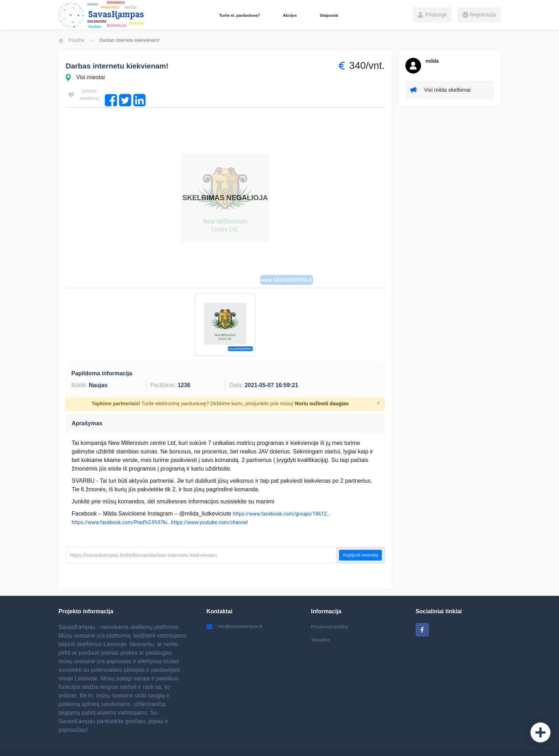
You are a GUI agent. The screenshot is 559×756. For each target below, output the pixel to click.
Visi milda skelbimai (442, 91)
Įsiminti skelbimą (84, 95)
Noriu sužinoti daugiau (322, 386)
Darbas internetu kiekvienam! (120, 66)
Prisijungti (432, 15)
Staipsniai (329, 15)
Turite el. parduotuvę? (240, 15)
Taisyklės (321, 623)
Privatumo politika (331, 609)
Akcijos (290, 15)
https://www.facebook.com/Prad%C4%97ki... (121, 504)
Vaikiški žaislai (259, 744)
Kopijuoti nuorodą (360, 537)
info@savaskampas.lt (236, 609)
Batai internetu (223, 744)
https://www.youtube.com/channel (210, 504)
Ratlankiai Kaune (374, 744)
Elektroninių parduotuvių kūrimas (315, 744)
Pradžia (71, 40)
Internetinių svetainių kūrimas (429, 744)
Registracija (479, 15)
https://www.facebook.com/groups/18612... (282, 496)
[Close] (378, 385)
